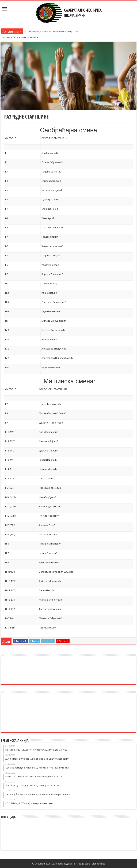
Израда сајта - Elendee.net (90, 864)
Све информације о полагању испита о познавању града (51, 31)
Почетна (6, 37)
